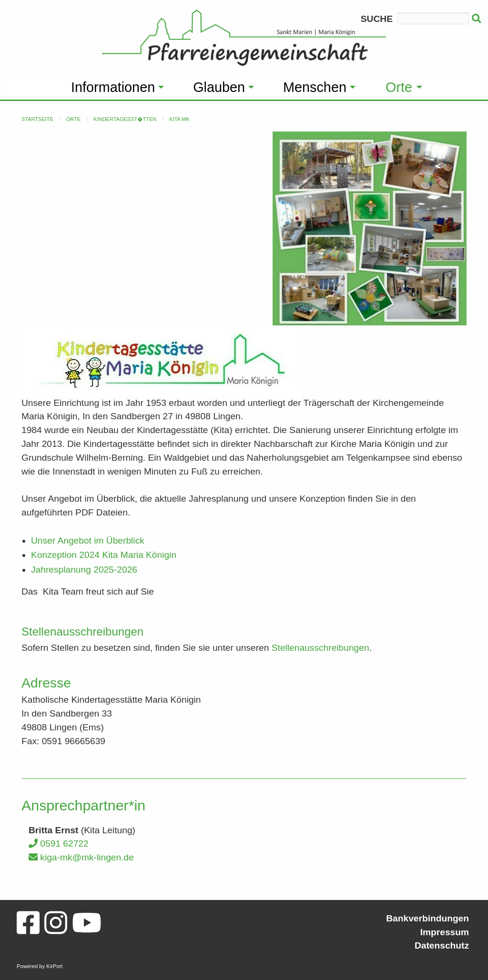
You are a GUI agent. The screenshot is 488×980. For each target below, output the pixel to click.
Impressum (445, 932)
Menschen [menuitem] (315, 87)
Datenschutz (442, 945)
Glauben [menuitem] (219, 87)
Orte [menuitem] (399, 87)
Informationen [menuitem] (113, 87)
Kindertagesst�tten (125, 119)
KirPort (54, 966)
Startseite (37, 119)
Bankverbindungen (427, 918)
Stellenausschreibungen (320, 648)
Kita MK (179, 119)
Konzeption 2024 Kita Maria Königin (104, 555)
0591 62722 (59, 844)
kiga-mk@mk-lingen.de (81, 857)
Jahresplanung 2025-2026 (84, 570)
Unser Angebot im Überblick (88, 541)
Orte (73, 119)
